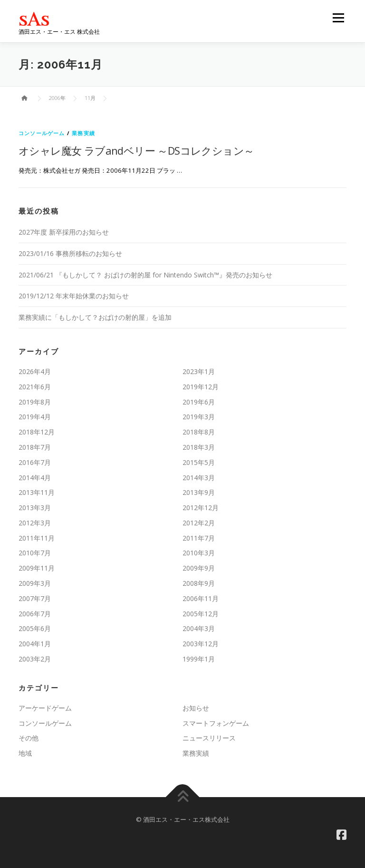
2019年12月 (201, 387)
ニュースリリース (209, 738)
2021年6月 (35, 387)
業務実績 (83, 133)
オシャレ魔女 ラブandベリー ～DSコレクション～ (136, 150)
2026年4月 (35, 371)
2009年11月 (37, 568)
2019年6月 (199, 402)
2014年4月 (35, 478)
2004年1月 (35, 644)
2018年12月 (37, 432)
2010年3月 (199, 553)
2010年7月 (35, 553)
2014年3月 (199, 478)
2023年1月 (199, 371)
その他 (29, 738)
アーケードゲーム (45, 708)
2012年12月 (201, 508)
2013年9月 (199, 492)
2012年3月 (35, 523)
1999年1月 (199, 659)
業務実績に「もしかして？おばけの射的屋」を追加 (95, 317)
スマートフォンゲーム (216, 723)
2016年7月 (35, 462)
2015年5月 (199, 462)
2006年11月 (201, 598)
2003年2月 (35, 659)
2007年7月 (35, 598)
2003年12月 (201, 644)
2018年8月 (199, 432)
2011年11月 (37, 538)
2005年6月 (35, 628)
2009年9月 (199, 568)
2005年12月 (201, 614)
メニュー (338, 18)
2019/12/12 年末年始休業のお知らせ (74, 296)
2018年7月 (35, 447)
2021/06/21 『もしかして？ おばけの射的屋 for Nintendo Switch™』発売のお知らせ (145, 275)
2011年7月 (199, 538)
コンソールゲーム (42, 133)
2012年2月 (199, 523)
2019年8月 (35, 402)
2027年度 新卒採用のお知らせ (64, 232)
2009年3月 (35, 583)
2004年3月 (199, 628)
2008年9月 (199, 583)
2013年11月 (37, 492)
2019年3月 (199, 417)
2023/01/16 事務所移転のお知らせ (70, 253)
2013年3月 (35, 508)
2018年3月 (199, 447)
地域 (25, 753)
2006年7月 (35, 614)
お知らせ (196, 708)
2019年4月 (35, 417)
